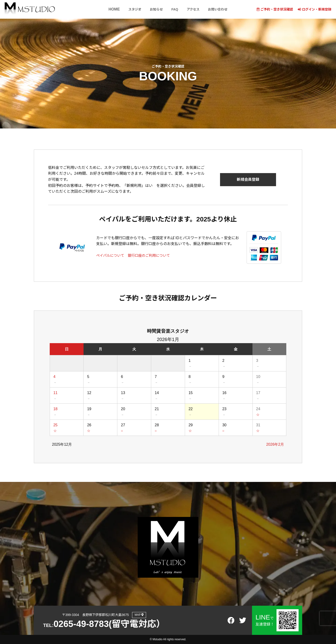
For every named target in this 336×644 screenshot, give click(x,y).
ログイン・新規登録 (315, 9)
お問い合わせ (219, 9)
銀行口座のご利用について (152, 255)
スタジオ (133, 9)
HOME (112, 9)
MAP (139, 615)
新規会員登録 (248, 180)
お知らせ (155, 9)
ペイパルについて (111, 255)
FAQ (174, 9)
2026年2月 (275, 444)
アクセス (194, 9)
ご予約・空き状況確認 (275, 9)
